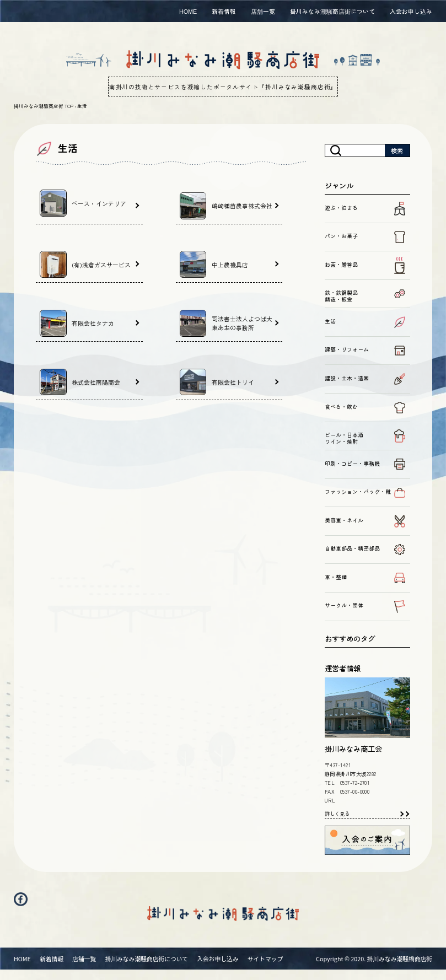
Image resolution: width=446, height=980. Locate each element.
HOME (188, 11)
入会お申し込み (411, 11)
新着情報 (224, 11)
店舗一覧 (263, 11)
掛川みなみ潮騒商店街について (332, 11)
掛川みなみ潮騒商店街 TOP (44, 106)
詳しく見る (337, 814)
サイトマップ (265, 968)
